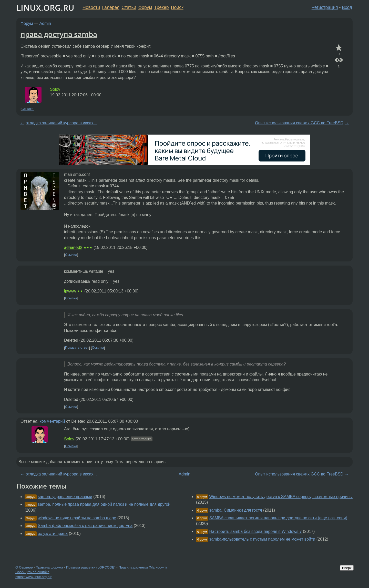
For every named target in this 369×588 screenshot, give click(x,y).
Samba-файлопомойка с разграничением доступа (85, 526)
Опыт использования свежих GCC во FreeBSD (299, 123)
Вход (347, 7)
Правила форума (50, 567)
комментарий (52, 421)
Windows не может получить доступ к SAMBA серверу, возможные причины (281, 497)
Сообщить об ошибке (32, 572)
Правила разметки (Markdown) (142, 567)
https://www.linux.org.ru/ (33, 577)
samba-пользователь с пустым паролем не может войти (262, 539)
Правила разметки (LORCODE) (91, 567)
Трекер (162, 7)
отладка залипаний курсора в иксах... (61, 123)
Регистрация (325, 7)
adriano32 (73, 247)
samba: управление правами (65, 497)
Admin (45, 23)
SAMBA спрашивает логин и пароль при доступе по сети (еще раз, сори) (278, 518)
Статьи (129, 7)
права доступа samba (59, 34)
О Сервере (24, 567)
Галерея (111, 7)
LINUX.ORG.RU (45, 8)
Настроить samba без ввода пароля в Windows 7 (255, 531)
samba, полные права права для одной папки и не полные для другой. (105, 504)
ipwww (70, 291)
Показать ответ (77, 348)
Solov (55, 89)
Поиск (177, 7)
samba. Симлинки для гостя (235, 510)
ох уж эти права (53, 534)
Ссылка (28, 109)
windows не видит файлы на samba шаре (77, 518)
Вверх (347, 568)
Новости (91, 7)
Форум (145, 7)
